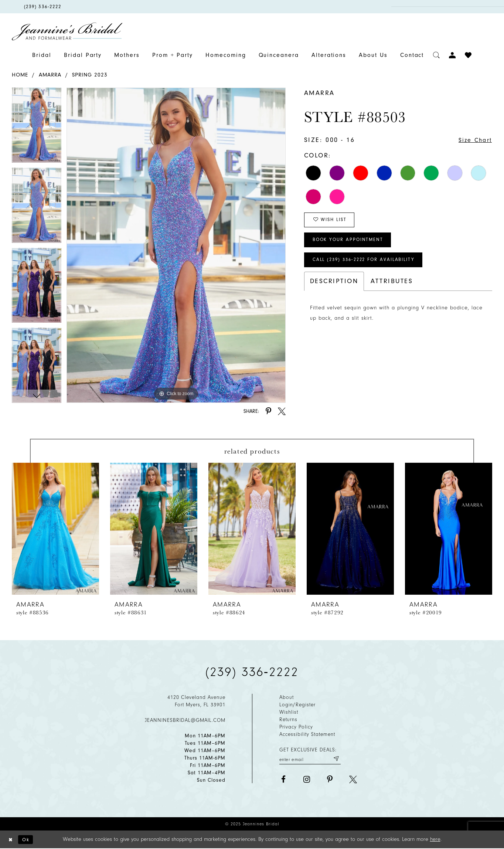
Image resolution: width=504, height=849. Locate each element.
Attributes (392, 288)
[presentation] (55, 529)
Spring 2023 (90, 75)
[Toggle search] (437, 55)
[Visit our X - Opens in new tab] (353, 780)
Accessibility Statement (307, 734)
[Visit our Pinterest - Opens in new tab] (330, 780)
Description (334, 288)
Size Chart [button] (473, 140)
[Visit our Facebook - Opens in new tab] (283, 780)
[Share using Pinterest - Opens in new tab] (268, 411)
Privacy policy (296, 727)
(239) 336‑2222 (252, 672)
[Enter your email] (310, 759)
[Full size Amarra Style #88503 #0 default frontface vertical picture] (176, 245)
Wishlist (289, 712)
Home (20, 75)
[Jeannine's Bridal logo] (67, 31)
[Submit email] (335, 759)
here (435, 840)
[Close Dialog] (11, 840)
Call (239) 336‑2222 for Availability (370, 266)
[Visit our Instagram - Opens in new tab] (307, 780)
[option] (37, 128)
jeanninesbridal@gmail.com (185, 720)
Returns (288, 719)
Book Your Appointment (352, 244)
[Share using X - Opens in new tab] (282, 411)
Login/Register (297, 705)
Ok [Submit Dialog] (28, 840)
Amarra (50, 75)
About (287, 697)
